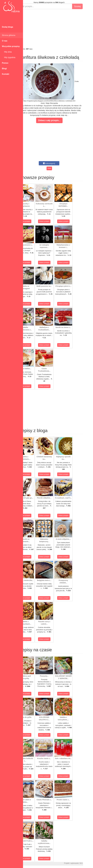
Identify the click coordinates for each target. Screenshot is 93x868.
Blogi (4, 69)
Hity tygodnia (9, 57)
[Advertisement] (58, 28)
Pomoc (5, 63)
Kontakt (6, 74)
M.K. (90, 863)
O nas (5, 41)
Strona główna (9, 35)
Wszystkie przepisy (11, 46)
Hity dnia (7, 52)
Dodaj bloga (8, 27)
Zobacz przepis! (34, 221)
